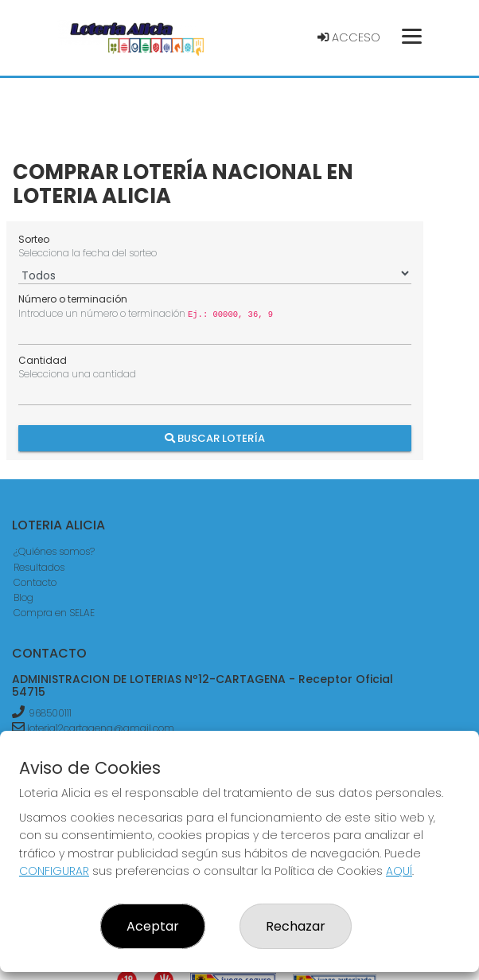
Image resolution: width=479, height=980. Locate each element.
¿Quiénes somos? (54, 551)
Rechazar (296, 926)
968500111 (50, 713)
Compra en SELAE (54, 613)
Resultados (39, 567)
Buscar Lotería (215, 437)
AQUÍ (399, 871)
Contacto (35, 582)
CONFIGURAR (54, 871)
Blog (23, 597)
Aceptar (153, 926)
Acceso (349, 37)
